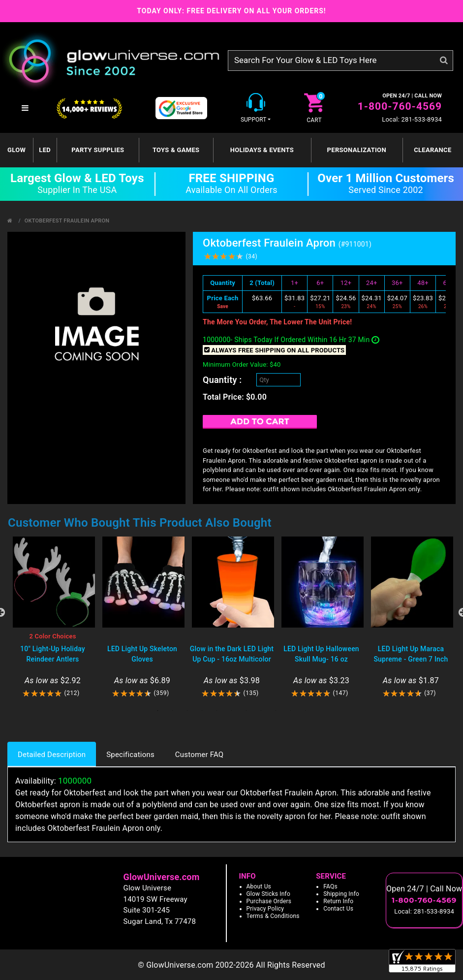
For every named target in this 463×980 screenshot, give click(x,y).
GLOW (16, 150)
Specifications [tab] (130, 755)
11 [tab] (306, 711)
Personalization (357, 150)
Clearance (432, 150)
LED (45, 150)
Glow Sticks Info (269, 894)
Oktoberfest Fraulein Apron (67, 221)
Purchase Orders (269, 901)
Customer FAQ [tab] (199, 755)
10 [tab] (291, 711)
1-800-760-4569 (400, 106)
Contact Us (338, 909)
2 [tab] (173, 711)
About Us (259, 886)
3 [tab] (187, 711)
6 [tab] (232, 711)
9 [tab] (276, 711)
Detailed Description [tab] (52, 755)
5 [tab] (217, 711)
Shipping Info (341, 894)
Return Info (338, 901)
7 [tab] (247, 711)
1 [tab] (158, 711)
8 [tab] (261, 711)
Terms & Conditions (273, 916)
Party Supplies (98, 150)
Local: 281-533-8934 (412, 119)
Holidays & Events (262, 150)
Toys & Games (176, 150)
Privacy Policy (265, 909)
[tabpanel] (53, 617)
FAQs (330, 886)
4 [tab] (202, 711)
